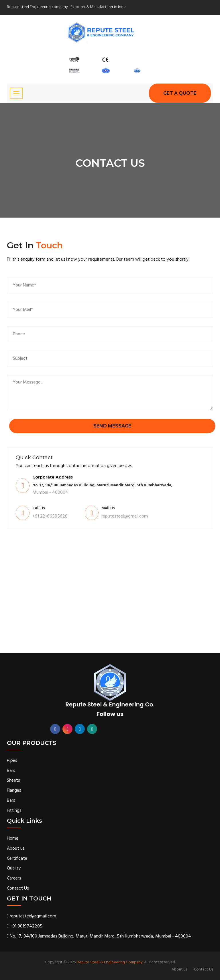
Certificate (17, 859)
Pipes (12, 761)
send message (112, 426)
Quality (14, 868)
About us (16, 849)
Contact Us (18, 889)
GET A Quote (180, 93)
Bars (11, 771)
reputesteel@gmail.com (32, 916)
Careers (14, 879)
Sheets (13, 781)
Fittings (14, 811)
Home (13, 839)
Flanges (14, 791)
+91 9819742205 (25, 926)
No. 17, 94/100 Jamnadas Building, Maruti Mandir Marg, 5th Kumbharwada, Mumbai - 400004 (99, 937)
